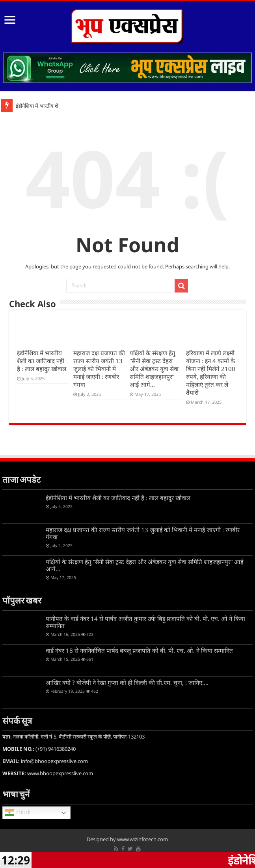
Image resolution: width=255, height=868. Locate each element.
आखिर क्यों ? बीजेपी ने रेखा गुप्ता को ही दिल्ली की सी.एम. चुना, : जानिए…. (127, 682)
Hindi (18, 813)
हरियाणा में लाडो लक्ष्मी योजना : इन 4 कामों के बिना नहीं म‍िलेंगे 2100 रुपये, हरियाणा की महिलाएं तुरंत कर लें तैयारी (211, 373)
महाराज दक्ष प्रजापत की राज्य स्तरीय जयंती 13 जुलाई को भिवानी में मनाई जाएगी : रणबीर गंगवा (99, 369)
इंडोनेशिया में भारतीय (35, 106)
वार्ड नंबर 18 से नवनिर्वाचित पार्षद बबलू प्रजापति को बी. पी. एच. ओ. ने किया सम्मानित (139, 651)
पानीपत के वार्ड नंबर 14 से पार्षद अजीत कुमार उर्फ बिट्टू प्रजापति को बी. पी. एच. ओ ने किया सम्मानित (145, 622)
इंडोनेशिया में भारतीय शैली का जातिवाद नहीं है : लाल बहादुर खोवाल (42, 361)
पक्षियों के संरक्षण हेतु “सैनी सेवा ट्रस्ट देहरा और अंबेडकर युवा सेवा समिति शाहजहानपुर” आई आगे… (154, 369)
